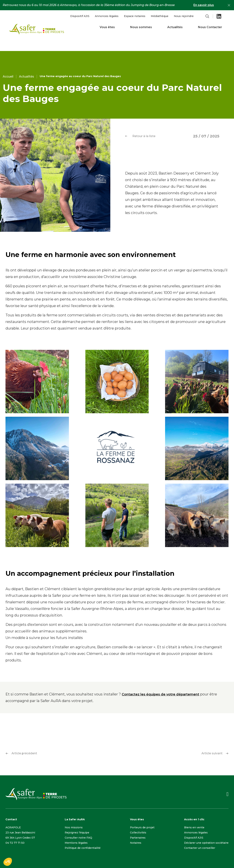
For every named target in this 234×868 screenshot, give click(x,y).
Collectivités (138, 833)
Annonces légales (107, 16)
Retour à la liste (140, 136)
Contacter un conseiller (200, 848)
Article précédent (21, 753)
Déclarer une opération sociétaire (206, 843)
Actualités (175, 27)
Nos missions (74, 827)
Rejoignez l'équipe (77, 833)
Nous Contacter (210, 27)
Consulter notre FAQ (78, 838)
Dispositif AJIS (80, 16)
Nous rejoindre (184, 16)
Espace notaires (135, 16)
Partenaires (138, 838)
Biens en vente (194, 827)
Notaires (136, 843)
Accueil (8, 76)
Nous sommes (141, 27)
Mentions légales (76, 843)
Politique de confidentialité (83, 848)
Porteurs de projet (142, 827)
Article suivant (215, 753)
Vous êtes (107, 27)
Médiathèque (160, 16)
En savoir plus (204, 5)
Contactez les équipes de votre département (161, 694)
